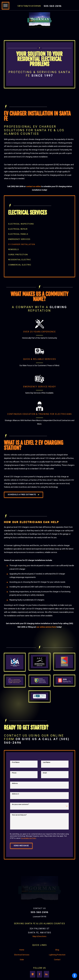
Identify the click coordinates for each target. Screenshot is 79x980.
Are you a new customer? (20, 817)
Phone (14, 785)
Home (22, 962)
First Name (16, 775)
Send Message (21, 858)
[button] (75, 976)
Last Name (47, 775)
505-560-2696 (53, 6)
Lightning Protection (57, 967)
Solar (22, 972)
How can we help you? (19, 827)
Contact (57, 972)
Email (45, 785)
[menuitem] (39, 230)
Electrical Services (22, 967)
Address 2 (15, 806)
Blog (57, 962)
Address (15, 796)
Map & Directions (39, 949)
